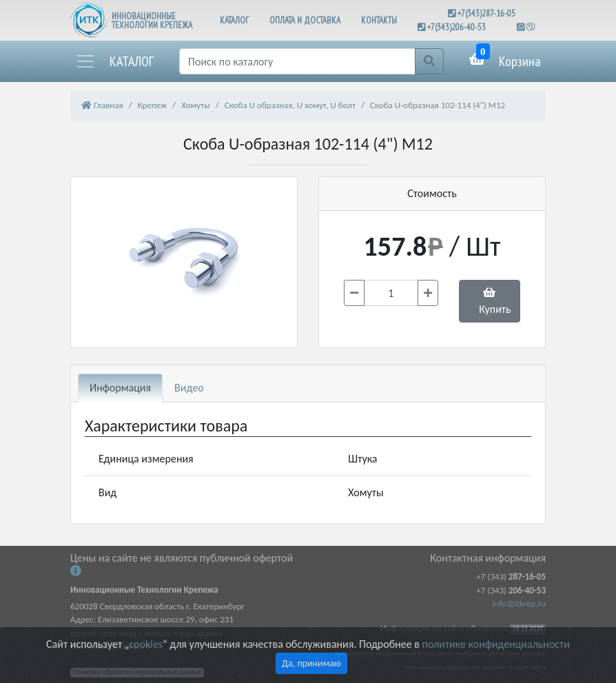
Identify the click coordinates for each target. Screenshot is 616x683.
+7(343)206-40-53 (456, 27)
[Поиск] (297, 61)
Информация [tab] (120, 388)
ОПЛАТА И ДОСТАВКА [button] (305, 20)
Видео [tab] (189, 388)
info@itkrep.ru (519, 603)
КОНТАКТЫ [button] (379, 20)
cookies (145, 644)
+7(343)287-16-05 (486, 13)
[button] (114, 61)
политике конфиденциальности (496, 644)
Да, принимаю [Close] (311, 663)
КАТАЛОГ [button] (234, 20)
